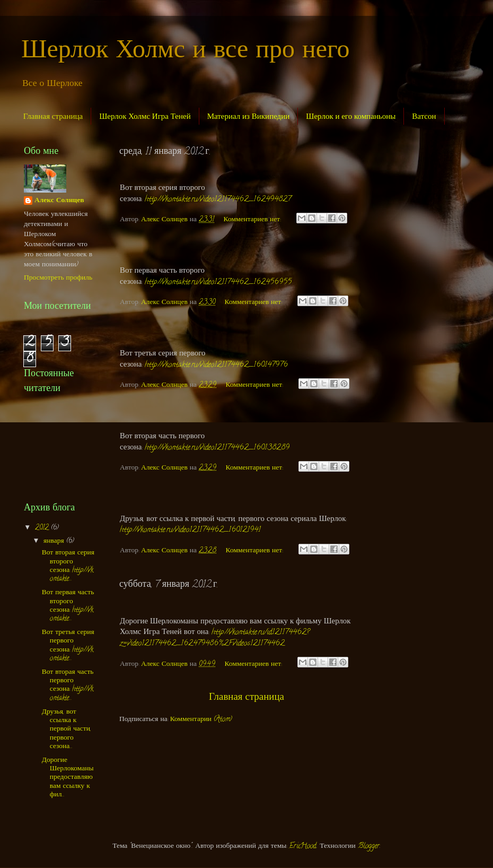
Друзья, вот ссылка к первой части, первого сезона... (67, 730)
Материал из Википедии (249, 116)
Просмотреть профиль (58, 278)
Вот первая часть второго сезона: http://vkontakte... (68, 606)
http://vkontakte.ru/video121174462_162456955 (218, 283)
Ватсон (424, 116)
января (55, 541)
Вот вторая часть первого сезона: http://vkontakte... (68, 685)
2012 (43, 528)
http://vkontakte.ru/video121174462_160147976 (216, 365)
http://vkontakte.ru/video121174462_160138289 (217, 448)
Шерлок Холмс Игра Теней (145, 116)
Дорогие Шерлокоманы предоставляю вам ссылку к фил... (68, 778)
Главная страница (53, 116)
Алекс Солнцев (59, 201)
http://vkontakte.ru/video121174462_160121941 (190, 530)
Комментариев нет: (253, 220)
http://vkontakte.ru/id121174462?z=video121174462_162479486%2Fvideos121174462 (215, 638)
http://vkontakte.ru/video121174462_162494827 (218, 200)
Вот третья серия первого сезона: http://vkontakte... (68, 646)
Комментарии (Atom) (201, 720)
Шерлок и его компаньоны (351, 116)
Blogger (369, 847)
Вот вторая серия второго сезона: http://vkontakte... (68, 566)
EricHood (303, 847)
